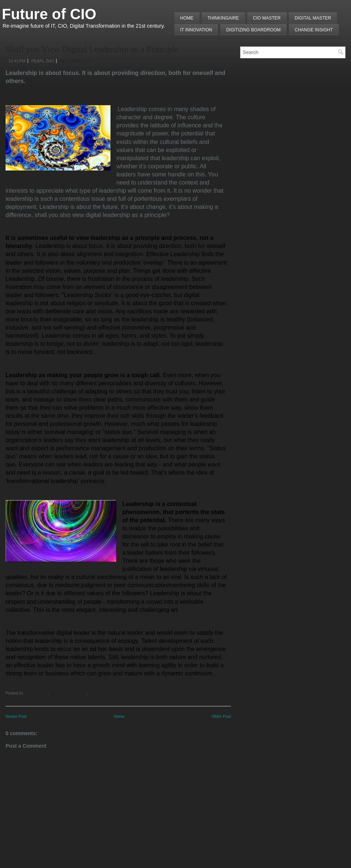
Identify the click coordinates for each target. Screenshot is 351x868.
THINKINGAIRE (223, 18)
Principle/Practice (103, 693)
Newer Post (16, 716)
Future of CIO (49, 14)
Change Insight (314, 30)
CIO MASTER (267, 18)
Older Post (221, 716)
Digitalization (36, 693)
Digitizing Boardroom (253, 30)
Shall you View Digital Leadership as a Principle (92, 49)
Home (187, 18)
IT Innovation (196, 30)
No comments (75, 61)
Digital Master (313, 18)
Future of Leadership (68, 693)
